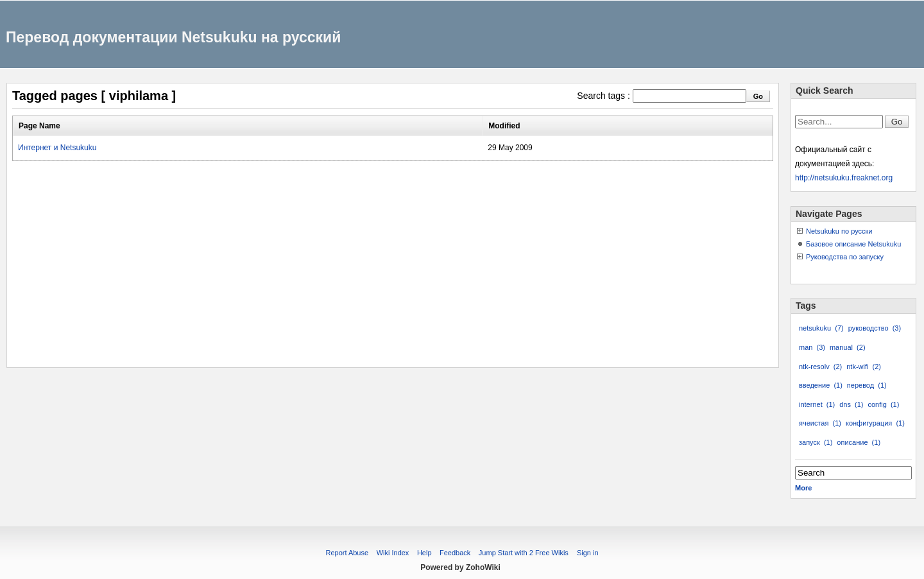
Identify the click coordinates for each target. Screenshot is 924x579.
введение (821, 385)
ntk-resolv (820, 367)
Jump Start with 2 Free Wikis (525, 553)
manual (848, 347)
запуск (816, 442)
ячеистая (820, 423)
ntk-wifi (864, 367)
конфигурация (875, 423)
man (812, 347)
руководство (875, 328)
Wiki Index (393, 553)
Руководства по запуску (845, 257)
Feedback (455, 553)
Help (424, 553)
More (803, 488)
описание (859, 442)
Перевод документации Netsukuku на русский (173, 37)
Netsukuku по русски (839, 231)
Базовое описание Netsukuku (853, 244)
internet (817, 404)
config (883, 404)
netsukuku (821, 328)
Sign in (588, 553)
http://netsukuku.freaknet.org (844, 178)
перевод (867, 385)
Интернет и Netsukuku (57, 148)
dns (851, 404)
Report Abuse (347, 553)
